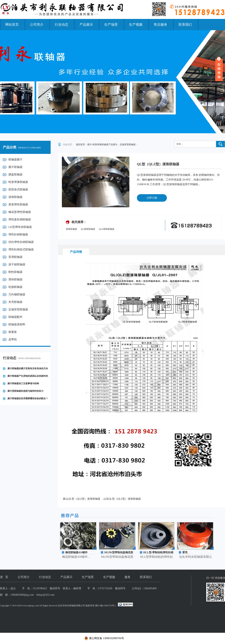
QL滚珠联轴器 (88, 229)
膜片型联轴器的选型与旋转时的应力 (25, 391)
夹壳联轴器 (15, 302)
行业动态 (61, 25)
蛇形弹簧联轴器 (18, 182)
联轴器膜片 (15, 160)
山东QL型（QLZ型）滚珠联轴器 (122, 499)
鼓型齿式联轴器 (18, 189)
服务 (127, 577)
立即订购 (152, 198)
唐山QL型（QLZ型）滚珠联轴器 (82, 499)
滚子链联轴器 (17, 264)
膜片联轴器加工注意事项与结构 (23, 383)
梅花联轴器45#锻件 (76, 552)
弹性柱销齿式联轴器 (21, 249)
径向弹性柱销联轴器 (21, 242)
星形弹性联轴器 (18, 204)
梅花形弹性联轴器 (20, 212)
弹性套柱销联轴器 (20, 219)
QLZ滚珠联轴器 (107, 229)
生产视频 (136, 25)
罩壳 (185, 552)
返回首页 (80, 145)
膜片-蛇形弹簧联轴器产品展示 (102, 145)
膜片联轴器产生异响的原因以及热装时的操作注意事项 (28, 377)
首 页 (4, 577)
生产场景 (111, 25)
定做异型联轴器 (18, 309)
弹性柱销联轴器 (18, 234)
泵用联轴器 (15, 257)
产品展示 (86, 25)
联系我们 (185, 25)
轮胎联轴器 (15, 287)
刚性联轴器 (15, 272)
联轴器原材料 (17, 324)
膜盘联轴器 (15, 174)
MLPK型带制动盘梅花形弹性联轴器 (119, 553)
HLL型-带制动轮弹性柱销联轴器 (158, 553)
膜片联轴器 (15, 167)
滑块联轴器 (15, 279)
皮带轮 (13, 339)
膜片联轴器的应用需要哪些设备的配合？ (28, 398)
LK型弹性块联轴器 (20, 227)
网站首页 (12, 25)
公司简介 (37, 25)
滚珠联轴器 (15, 197)
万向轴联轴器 (17, 294)
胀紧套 (13, 332)
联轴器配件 (15, 317)
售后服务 (160, 25)
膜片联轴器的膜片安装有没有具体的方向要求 (28, 370)
